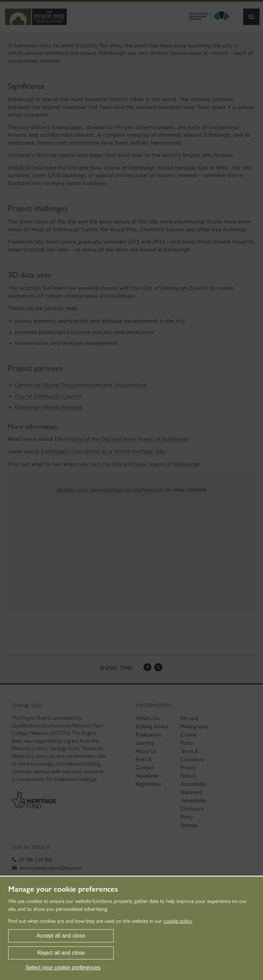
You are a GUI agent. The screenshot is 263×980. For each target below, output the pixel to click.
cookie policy (178, 921)
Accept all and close (61, 936)
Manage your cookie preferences (63, 889)
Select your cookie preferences (63, 967)
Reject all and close (61, 953)
